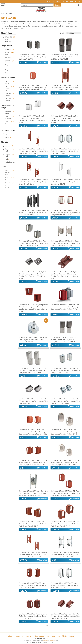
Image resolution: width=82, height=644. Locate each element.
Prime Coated (9, 179)
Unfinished (9, 183)
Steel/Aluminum (11, 162)
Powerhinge (9, 58)
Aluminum (9, 146)
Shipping (64, 636)
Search (57, 5)
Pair (7, 134)
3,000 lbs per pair (9, 99)
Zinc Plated (9, 187)
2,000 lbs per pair (9, 94)
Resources (28, 636)
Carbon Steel (9, 150)
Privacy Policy (55, 636)
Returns (71, 636)
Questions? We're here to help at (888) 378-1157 (63, 1)
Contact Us (20, 636)
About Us (11, 636)
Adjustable (9, 50)
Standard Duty (9, 69)
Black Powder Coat (9, 173)
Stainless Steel (9, 155)
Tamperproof (10, 73)
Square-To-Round (9, 118)
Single (8, 137)
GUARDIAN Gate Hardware (10, 39)
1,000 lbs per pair (9, 88)
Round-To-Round (9, 112)
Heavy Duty (9, 54)
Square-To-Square (9, 124)
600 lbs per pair (9, 82)
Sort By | (63, 33)
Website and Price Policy (41, 636)
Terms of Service (53, 641)
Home (3, 13)
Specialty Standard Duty (9, 63)
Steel (7, 159)
